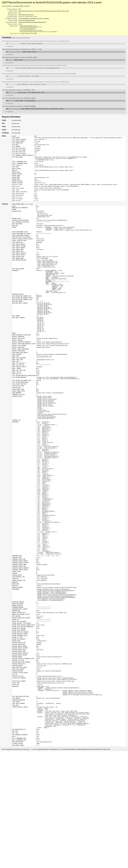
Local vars (10, 48)
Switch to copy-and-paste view (21, 39)
